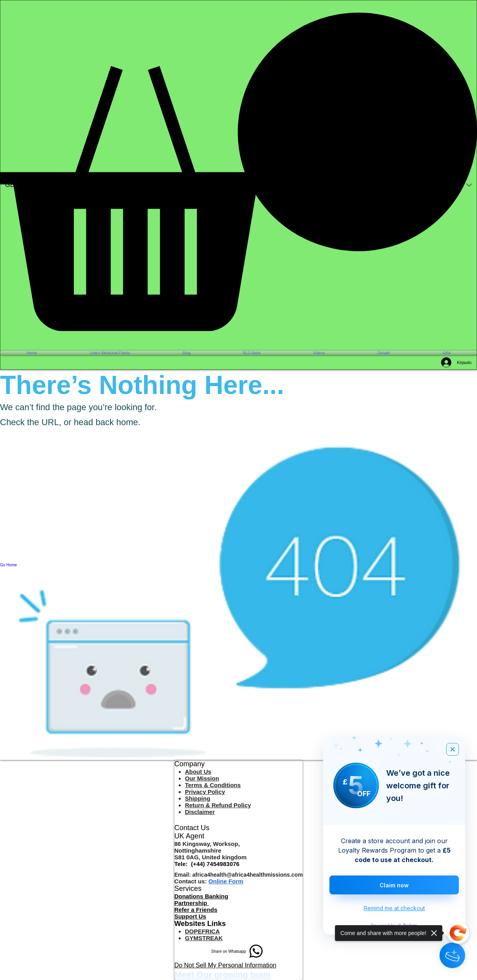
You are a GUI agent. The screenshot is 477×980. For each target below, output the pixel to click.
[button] (238, 172)
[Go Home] (238, 565)
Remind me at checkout (394, 908)
